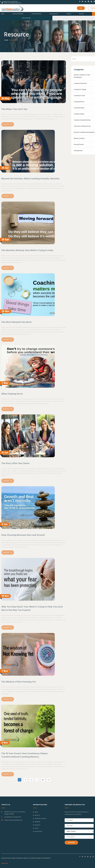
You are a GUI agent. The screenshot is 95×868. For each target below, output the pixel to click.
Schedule (69, 14)
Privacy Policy (38, 831)
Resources (37, 825)
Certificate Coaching (39, 818)
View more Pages (26, 18)
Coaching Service (54, 14)
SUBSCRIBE (71, 843)
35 (43, 783)
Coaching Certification (18, 14)
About (3, 14)
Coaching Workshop (36, 14)
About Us (36, 815)
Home (6, 41)
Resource (82, 14)
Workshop (37, 822)
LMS (81, 8)
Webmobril (5, 863)
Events (36, 828)
